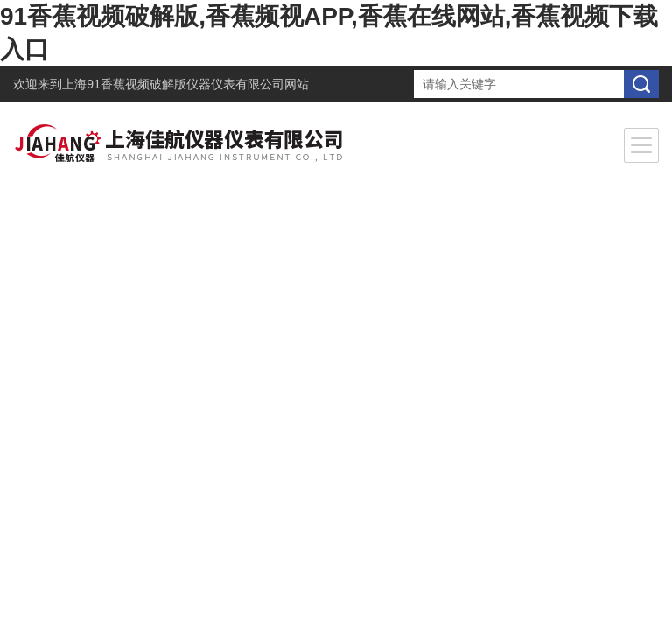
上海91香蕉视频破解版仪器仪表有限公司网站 (185, 84)
